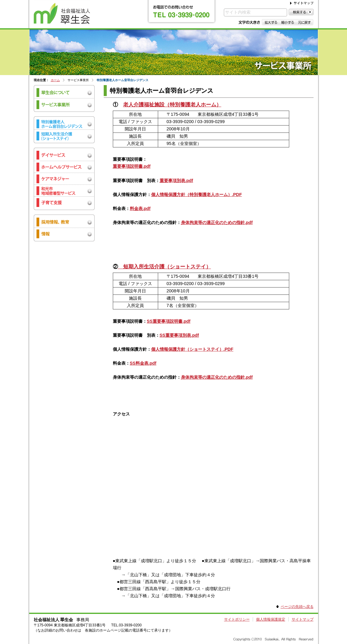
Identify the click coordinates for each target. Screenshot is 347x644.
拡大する (271, 22)
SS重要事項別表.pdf (179, 335)
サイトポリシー (237, 619)
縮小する (288, 22)
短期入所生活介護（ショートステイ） (165, 267)
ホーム (55, 80)
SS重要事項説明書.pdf (169, 321)
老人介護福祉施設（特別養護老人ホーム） (172, 105)
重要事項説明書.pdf (132, 166)
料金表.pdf (140, 208)
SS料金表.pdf (143, 363)
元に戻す (305, 22)
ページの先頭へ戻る (297, 607)
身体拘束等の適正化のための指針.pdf (217, 222)
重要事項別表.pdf (176, 181)
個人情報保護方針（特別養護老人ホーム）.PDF (197, 195)
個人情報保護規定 (271, 619)
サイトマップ (303, 619)
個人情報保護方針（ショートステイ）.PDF (192, 349)
